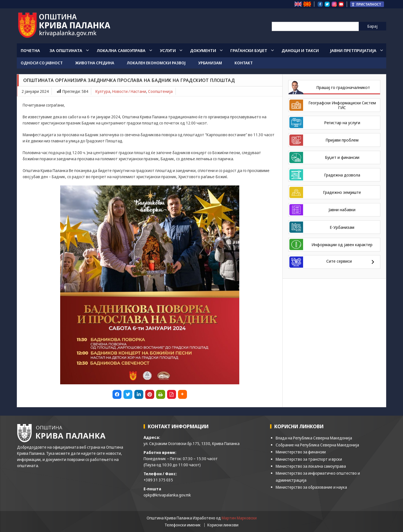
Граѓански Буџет (249, 50)
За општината (66, 50)
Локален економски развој (156, 63)
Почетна (30, 50)
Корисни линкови (223, 525)
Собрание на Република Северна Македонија (317, 445)
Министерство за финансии (301, 452)
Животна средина (95, 63)
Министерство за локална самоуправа (311, 466)
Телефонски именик (183, 525)
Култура (103, 91)
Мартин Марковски (239, 518)
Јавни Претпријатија (353, 50)
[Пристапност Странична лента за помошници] (367, 4)
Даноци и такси (300, 50)
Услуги (168, 50)
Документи (203, 50)
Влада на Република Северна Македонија (314, 438)
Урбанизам (210, 63)
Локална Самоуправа (121, 50)
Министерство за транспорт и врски (309, 459)
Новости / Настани (129, 91)
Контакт (244, 63)
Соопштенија (160, 91)
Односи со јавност (42, 63)
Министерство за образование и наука (311, 487)
